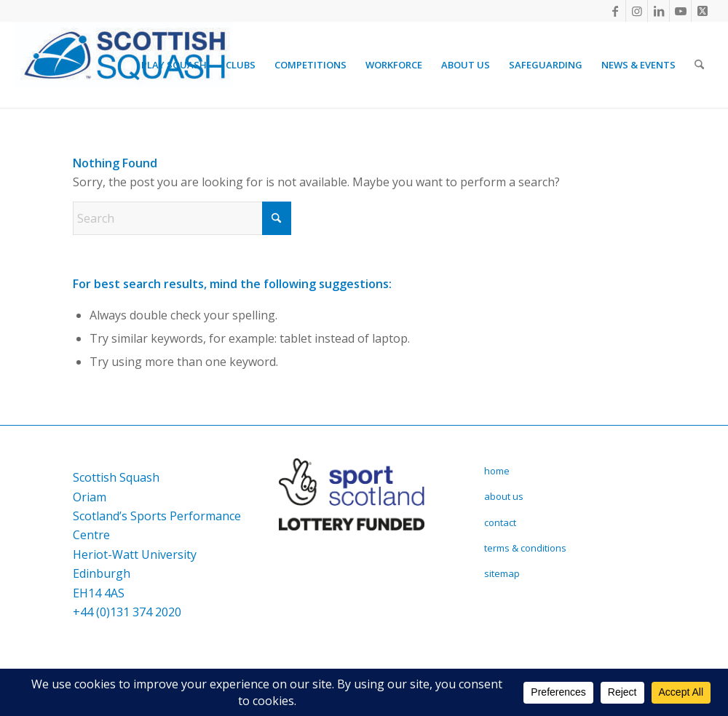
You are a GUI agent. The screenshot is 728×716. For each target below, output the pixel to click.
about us (504, 496)
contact (500, 522)
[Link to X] (703, 11)
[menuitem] (174, 65)
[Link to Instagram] (637, 11)
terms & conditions (525, 548)
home (497, 471)
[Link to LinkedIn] (658, 11)
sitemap (502, 573)
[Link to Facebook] (615, 11)
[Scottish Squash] (124, 65)
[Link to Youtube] (680, 11)
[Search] (699, 65)
